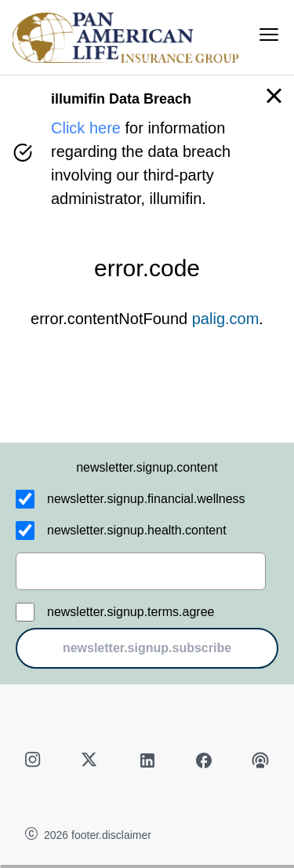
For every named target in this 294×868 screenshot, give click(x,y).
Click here (86, 128)
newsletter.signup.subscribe (147, 648)
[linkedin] (147, 760)
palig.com (226, 319)
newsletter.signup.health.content (137, 530)
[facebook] (204, 760)
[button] (274, 96)
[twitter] (91, 760)
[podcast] (260, 760)
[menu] (269, 35)
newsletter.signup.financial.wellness (146, 499)
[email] (141, 571)
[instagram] (34, 760)
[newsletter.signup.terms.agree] (25, 612)
